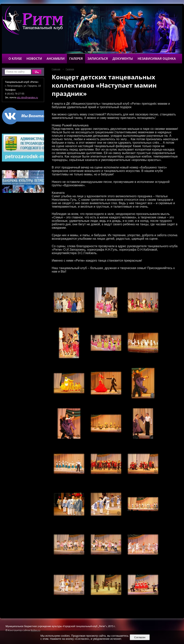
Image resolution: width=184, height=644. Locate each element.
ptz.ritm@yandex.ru (28, 98)
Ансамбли (56, 59)
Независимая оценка (157, 59)
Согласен (140, 637)
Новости (34, 59)
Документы (123, 59)
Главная (56, 69)
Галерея (76, 59)
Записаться (98, 59)
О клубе (15, 59)
